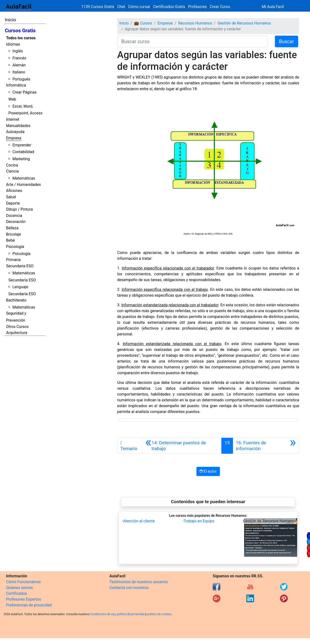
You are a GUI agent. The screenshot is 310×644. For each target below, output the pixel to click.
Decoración (16, 222)
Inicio (10, 20)
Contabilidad (23, 152)
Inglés (18, 51)
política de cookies (159, 614)
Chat (121, 7)
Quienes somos (19, 588)
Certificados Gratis (169, 7)
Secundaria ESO (20, 266)
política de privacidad (131, 614)
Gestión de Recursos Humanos (244, 23)
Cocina (12, 165)
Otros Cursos (17, 327)
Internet (13, 119)
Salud (11, 197)
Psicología (15, 247)
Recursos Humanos (195, 23)
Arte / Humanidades (23, 185)
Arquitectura (17, 333)
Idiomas (13, 44)
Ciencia (12, 171)
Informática (16, 85)
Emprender (22, 145)
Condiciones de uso (103, 614)
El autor (208, 471)
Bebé (10, 240)
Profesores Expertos (23, 599)
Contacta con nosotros (129, 588)
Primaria (13, 260)
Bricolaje (14, 234)
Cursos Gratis (20, 31)
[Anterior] (182, 446)
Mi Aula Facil (273, 7)
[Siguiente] (266, 446)
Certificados (16, 593)
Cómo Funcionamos (23, 582)
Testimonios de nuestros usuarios (139, 582)
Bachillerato (16, 300)
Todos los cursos (21, 38)
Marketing (21, 159)
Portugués (21, 79)
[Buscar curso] (192, 41)
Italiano (19, 72)
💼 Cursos (143, 23)
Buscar (287, 41)
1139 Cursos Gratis (98, 7)
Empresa (14, 138)
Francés (19, 58)
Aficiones (14, 191)
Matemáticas (24, 178)
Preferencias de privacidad (29, 605)
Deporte (13, 203)
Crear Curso (220, 7)
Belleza (12, 228)
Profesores (197, 7)
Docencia (14, 216)
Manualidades (18, 126)
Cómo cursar (139, 7)
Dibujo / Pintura (19, 209)
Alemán (19, 65)
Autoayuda (15, 132)
